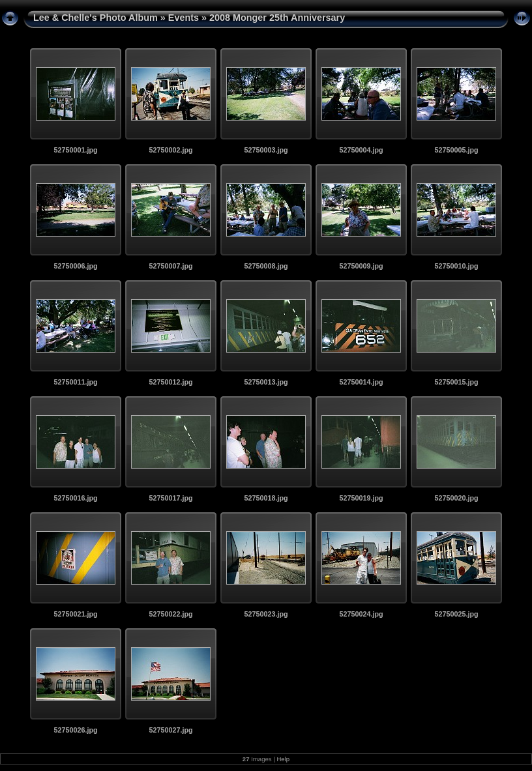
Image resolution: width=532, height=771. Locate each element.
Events (184, 18)
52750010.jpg (456, 266)
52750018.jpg (266, 498)
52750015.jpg (456, 382)
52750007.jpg (170, 266)
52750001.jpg (75, 150)
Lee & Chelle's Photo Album (96, 18)
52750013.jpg (266, 382)
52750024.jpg (361, 614)
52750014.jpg (361, 382)
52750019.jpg (361, 498)
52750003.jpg (266, 150)
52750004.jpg (361, 150)
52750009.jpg (361, 266)
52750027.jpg (170, 730)
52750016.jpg (75, 498)
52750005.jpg (456, 150)
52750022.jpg (170, 614)
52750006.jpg (75, 266)
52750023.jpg (266, 614)
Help (283, 759)
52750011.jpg (75, 382)
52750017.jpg (170, 498)
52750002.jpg (170, 150)
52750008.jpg (266, 266)
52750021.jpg (75, 614)
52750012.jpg (170, 382)
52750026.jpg (75, 730)
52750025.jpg (456, 614)
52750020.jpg (456, 498)
